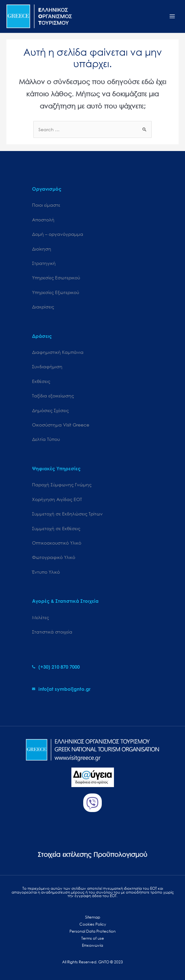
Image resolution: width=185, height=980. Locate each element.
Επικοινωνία (92, 945)
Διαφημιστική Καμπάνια (58, 352)
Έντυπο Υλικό (46, 572)
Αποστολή (43, 220)
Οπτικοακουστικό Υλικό (57, 543)
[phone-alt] (56, 667)
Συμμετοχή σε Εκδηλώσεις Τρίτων (67, 514)
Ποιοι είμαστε (46, 205)
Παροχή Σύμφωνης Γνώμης (62, 485)
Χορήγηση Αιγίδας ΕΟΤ (57, 499)
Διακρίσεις (43, 307)
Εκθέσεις (41, 381)
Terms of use (93, 938)
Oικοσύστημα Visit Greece (61, 425)
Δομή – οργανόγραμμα (58, 234)
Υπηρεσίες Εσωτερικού (56, 278)
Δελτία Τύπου (46, 439)
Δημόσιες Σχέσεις (50, 410)
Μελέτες (40, 617)
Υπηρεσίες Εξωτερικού (56, 292)
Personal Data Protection (92, 931)
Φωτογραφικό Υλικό (54, 557)
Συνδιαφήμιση (47, 367)
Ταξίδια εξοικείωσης (53, 396)
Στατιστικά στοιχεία (52, 632)
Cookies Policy (93, 924)
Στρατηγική (44, 263)
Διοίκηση (42, 249)
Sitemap (93, 917)
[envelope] (61, 689)
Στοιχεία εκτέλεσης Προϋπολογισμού (92, 854)
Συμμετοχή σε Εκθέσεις (56, 528)
